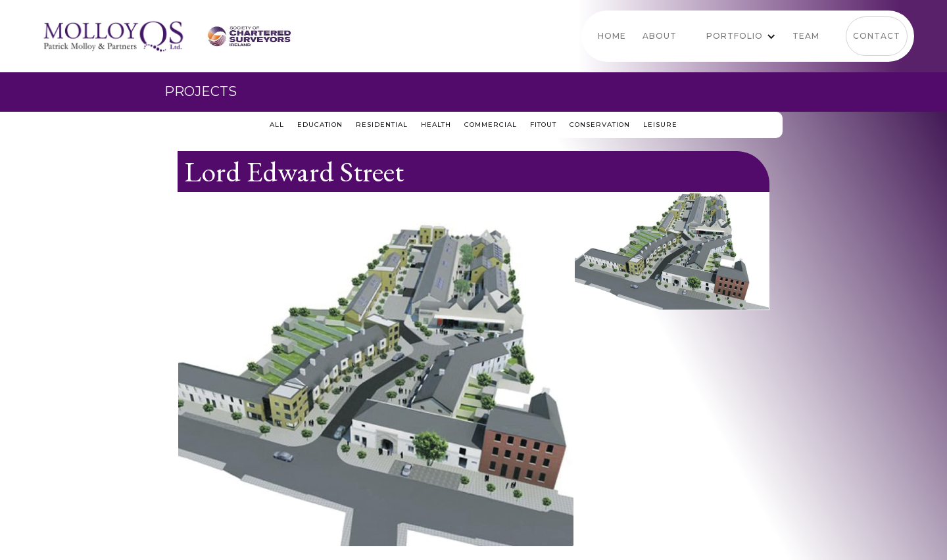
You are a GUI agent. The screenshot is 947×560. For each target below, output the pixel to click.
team (806, 36)
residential (382, 125)
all (277, 125)
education (320, 125)
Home (612, 36)
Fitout (543, 125)
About (660, 36)
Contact (877, 36)
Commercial (491, 125)
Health (436, 125)
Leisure (660, 125)
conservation (600, 125)
